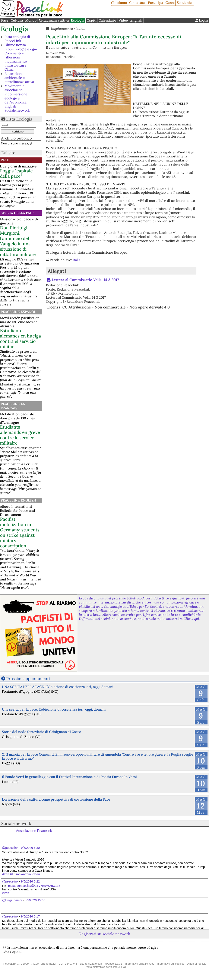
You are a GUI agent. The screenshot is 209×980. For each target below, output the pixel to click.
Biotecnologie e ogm (21, 49)
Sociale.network (17, 110)
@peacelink (10, 848)
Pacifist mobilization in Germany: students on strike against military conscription (20, 532)
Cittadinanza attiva (54, 20)
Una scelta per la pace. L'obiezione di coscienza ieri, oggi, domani (54, 709)
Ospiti (92, 20)
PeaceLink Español (18, 312)
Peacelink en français (13, 406)
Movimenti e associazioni (15, 88)
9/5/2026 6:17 (30, 916)
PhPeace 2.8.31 (112, 964)
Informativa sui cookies (170, 964)
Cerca (170, 3)
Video (123, 20)
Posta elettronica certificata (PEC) (105, 967)
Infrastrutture (15, 65)
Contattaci (137, 3)
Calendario (107, 20)
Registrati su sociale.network (105, 934)
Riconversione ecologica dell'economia (16, 98)
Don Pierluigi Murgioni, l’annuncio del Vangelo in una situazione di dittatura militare (18, 241)
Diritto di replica (196, 964)
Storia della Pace (18, 213)
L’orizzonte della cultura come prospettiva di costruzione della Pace (56, 799)
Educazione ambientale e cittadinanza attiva (19, 78)
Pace (5, 20)
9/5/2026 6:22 (30, 881)
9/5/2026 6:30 (30, 848)
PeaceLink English (18, 500)
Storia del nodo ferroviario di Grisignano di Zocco (42, 732)
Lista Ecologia (19, 119)
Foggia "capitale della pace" (16, 173)
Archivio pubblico (16, 138)
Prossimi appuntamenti (28, 679)
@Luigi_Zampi (12, 900)
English (136, 20)
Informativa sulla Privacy (139, 964)
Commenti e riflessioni (14, 55)
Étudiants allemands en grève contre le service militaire (20, 435)
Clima (9, 69)
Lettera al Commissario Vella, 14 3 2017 (85, 280)
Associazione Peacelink (34, 831)
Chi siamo (119, 3)
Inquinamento (16, 61)
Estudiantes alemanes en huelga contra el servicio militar (20, 339)
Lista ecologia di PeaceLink (17, 39)
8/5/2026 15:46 (35, 900)
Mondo (31, 20)
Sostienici (185, 3)
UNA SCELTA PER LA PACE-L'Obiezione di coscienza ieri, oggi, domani (58, 687)
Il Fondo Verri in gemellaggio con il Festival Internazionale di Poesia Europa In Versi (69, 777)
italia (77, 260)
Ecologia (78, 20)
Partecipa (156, 3)
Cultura (17, 20)
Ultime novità (15, 45)
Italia (80, 29)
